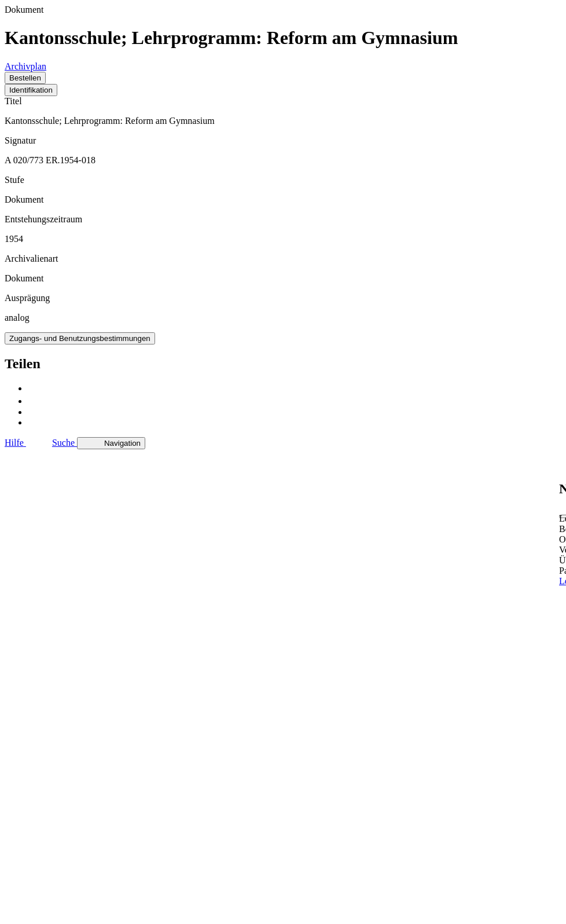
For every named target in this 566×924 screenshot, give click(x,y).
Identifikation (31, 90)
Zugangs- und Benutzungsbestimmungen (80, 338)
